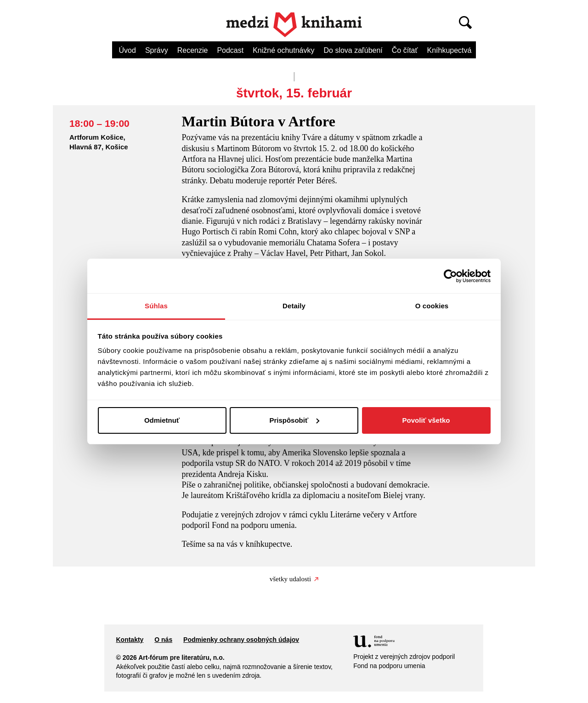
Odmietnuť (162, 420)
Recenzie (193, 50)
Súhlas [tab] (156, 306)
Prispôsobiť (294, 420)
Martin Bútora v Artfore (258, 121)
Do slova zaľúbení (353, 50)
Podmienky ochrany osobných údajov (241, 640)
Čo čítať (405, 50)
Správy (157, 50)
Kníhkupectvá (449, 50)
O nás (163, 640)
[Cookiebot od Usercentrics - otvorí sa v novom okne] (450, 276)
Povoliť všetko (426, 420)
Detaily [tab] (294, 306)
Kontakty (130, 640)
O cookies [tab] (432, 306)
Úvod (127, 50)
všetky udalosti (294, 579)
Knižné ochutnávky (283, 50)
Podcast (230, 50)
